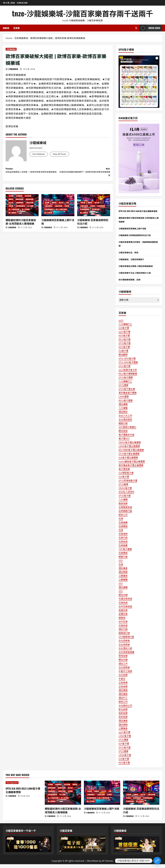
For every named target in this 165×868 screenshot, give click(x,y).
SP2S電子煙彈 (126, 381)
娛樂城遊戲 (30, 202)
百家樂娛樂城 (11, 49)
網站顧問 (123, 359)
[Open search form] (136, 28)
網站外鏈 (123, 599)
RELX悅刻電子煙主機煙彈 (131, 454)
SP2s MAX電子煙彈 (128, 366)
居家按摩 (123, 717)
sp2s (121, 324)
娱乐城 (11, 205)
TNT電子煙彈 (125, 553)
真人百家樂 (26, 212)
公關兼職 (123, 584)
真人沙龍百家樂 (14, 212)
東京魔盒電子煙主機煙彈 (131, 469)
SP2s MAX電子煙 (127, 362)
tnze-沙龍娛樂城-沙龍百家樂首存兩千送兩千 (82, 13)
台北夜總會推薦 (126, 656)
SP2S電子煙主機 (127, 393)
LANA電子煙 (125, 740)
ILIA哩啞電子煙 (126, 477)
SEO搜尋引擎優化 (127, 431)
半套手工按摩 (125, 675)
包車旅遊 (123, 545)
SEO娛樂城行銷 (126, 641)
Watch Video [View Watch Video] (150, 28)
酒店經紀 (123, 416)
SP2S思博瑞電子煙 (128, 484)
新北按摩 (123, 713)
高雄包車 (123, 614)
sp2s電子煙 (124, 336)
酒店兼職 (123, 408)
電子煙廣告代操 (126, 438)
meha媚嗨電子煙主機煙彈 (132, 465)
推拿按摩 (123, 507)
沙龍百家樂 (30, 205)
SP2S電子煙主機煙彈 (129, 458)
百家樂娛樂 (101, 209)
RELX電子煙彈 (126, 404)
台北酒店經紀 (125, 423)
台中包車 (123, 625)
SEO (121, 564)
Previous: (32, 174)
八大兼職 (123, 412)
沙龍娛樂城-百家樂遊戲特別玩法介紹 (93, 225)
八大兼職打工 (125, 328)
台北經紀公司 (125, 709)
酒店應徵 (123, 576)
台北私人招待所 (126, 496)
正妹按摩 (123, 686)
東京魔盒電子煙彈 (128, 397)
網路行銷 (123, 427)
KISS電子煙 (124, 339)
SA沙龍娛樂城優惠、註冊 (131, 283)
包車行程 (123, 542)
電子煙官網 (124, 473)
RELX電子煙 (124, 343)
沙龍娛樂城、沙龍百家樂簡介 (133, 263)
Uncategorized (12, 786)
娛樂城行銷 (124, 637)
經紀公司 (123, 519)
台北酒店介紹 (125, 652)
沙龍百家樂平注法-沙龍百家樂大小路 (137, 276)
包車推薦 (123, 526)
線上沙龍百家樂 (61, 212)
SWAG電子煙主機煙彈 (130, 446)
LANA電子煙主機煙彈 (129, 450)
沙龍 (67, 205)
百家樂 (16, 28)
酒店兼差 (123, 572)
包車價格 (123, 530)
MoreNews (93, 865)
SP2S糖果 (123, 488)
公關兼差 (123, 580)
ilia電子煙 (123, 355)
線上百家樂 (48, 216)
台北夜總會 (124, 645)
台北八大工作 (125, 420)
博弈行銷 (123, 633)
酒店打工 (123, 702)
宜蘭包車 (123, 618)
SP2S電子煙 (125, 347)
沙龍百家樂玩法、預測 (130, 256)
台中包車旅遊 (125, 610)
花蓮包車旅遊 (125, 603)
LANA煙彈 (124, 400)
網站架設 (123, 435)
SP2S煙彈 (123, 389)
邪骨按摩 (123, 660)
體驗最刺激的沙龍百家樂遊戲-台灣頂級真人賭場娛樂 (21, 225)
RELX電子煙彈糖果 (128, 377)
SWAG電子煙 (125, 492)
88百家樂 (28, 199)
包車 (121, 523)
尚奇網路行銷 (125, 515)
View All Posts (64, 154)
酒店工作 (123, 667)
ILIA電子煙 (124, 332)
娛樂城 (6, 28)
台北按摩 (123, 679)
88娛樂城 (19, 199)
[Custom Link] (157, 861)
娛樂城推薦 (19, 202)
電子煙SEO (124, 442)
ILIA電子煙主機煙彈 (128, 461)
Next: (84, 174)
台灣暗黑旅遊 (125, 511)
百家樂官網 (96, 212)
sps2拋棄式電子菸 (128, 374)
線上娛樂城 (12, 216)
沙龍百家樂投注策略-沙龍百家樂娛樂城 (138, 270)
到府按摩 (123, 721)
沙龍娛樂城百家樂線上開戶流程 (58, 225)
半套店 (122, 683)
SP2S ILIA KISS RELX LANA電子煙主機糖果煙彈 (23, 794)
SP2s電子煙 (124, 370)
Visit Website (40, 154)
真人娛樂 (30, 209)
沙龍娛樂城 (13, 69)
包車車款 (123, 538)
